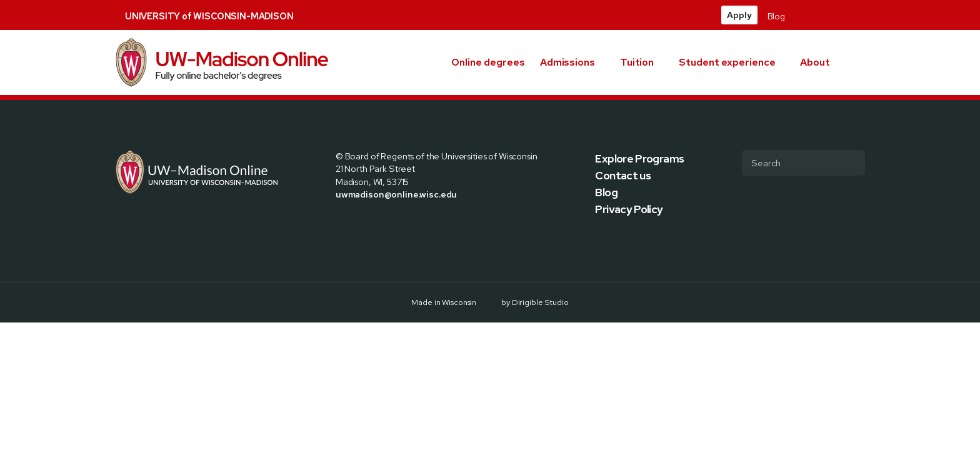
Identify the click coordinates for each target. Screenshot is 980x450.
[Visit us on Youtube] (860, 15)
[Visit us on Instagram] (830, 15)
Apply (739, 15)
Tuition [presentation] (637, 62)
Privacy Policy (629, 209)
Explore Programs (639, 158)
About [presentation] (815, 62)
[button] (860, 62)
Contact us (623, 175)
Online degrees (488, 62)
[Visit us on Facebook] (800, 15)
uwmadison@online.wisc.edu (396, 194)
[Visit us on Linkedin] (845, 15)
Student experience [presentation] (727, 62)
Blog (776, 16)
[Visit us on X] (815, 15)
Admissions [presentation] (567, 62)
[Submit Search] (851, 162)
